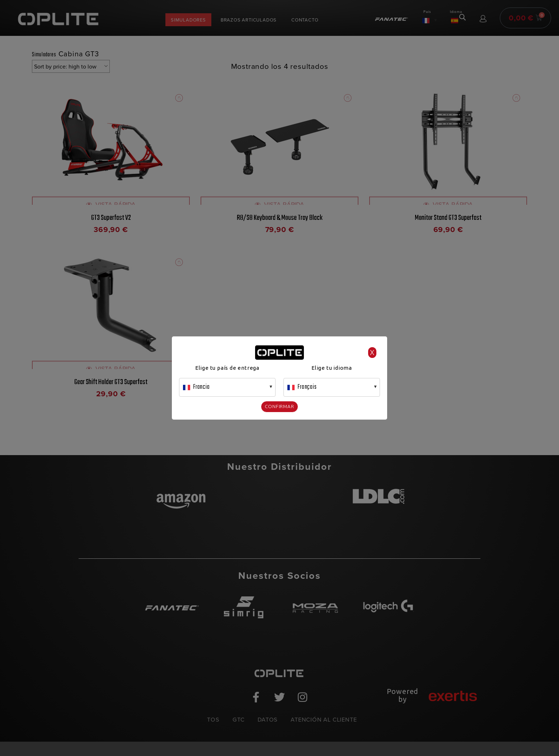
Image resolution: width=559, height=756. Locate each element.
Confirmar (279, 406)
